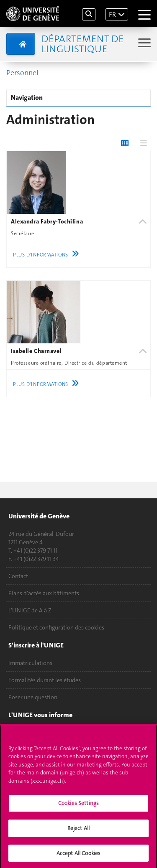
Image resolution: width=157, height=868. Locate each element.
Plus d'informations (48, 255)
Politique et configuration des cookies (56, 627)
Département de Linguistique (82, 44)
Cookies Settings (78, 807)
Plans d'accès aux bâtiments (44, 593)
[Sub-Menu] (143, 44)
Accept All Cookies (78, 857)
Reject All (78, 831)
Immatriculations (30, 663)
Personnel (22, 73)
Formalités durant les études (45, 680)
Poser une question (33, 697)
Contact (18, 576)
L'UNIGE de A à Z (30, 610)
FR (112, 14)
